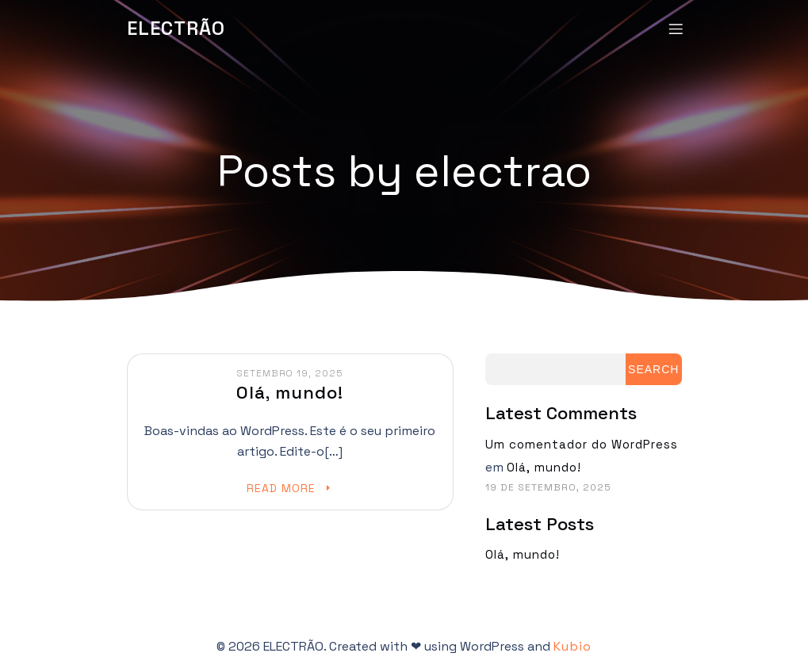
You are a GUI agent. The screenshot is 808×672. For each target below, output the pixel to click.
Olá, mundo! (544, 466)
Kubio (572, 645)
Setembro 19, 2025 (290, 372)
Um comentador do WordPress (582, 443)
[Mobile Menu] (676, 28)
